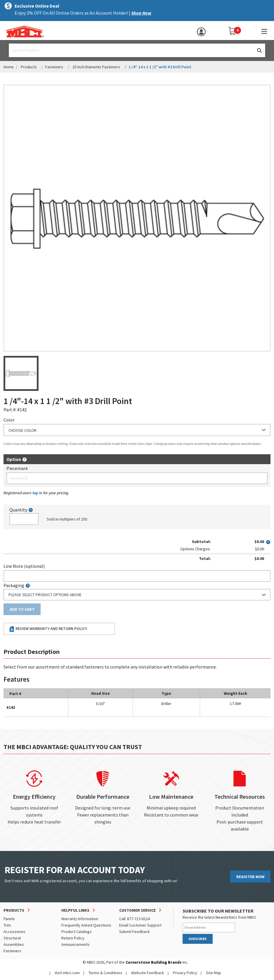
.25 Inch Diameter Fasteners (96, 67)
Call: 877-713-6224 (135, 919)
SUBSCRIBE (198, 939)
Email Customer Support (140, 925)
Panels (9, 919)
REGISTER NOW (250, 877)
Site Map (214, 973)
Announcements (76, 944)
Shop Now (141, 13)
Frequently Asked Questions (86, 925)
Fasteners (54, 67)
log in (37, 493)
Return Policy (73, 938)
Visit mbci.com (67, 973)
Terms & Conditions (105, 973)
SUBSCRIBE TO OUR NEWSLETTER (218, 911)
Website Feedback (148, 973)
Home (9, 67)
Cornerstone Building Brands (154, 962)
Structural (12, 938)
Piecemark (17, 468)
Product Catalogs (77, 932)
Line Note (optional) (24, 566)
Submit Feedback (135, 932)
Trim (7, 925)
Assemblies (14, 944)
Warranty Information (80, 919)
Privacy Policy (185, 973)
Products (29, 67)
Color (9, 420)
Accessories (14, 932)
